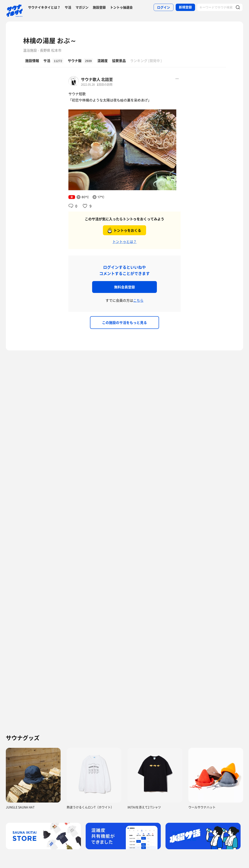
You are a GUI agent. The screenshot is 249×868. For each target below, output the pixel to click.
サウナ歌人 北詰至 (97, 79)
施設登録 (99, 7)
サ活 (68, 7)
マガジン (82, 7)
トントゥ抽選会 (121, 7)
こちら (138, 300)
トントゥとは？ (124, 241)
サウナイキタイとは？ (44, 7)
